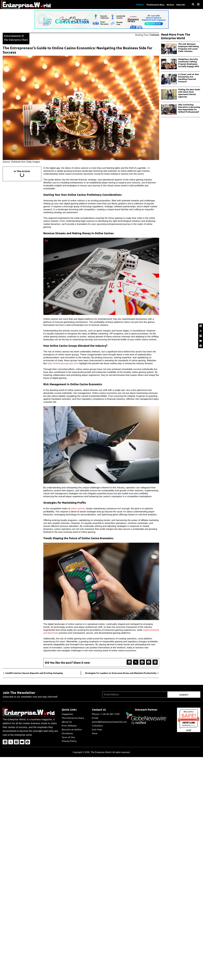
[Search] (193, 4)
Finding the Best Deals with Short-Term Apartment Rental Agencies (189, 93)
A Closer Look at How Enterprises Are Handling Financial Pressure (189, 78)
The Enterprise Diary (152, 4)
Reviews (169, 4)
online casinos (78, 508)
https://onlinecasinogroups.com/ (63, 363)
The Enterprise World (101, 752)
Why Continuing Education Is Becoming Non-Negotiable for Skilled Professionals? (189, 108)
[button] (129, 662)
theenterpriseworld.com (189, 719)
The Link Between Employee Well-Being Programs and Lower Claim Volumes (189, 48)
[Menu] (198, 4)
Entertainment (13, 36)
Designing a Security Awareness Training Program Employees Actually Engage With (189, 63)
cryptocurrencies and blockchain (60, 633)
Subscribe (180, 4)
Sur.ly (193, 725)
